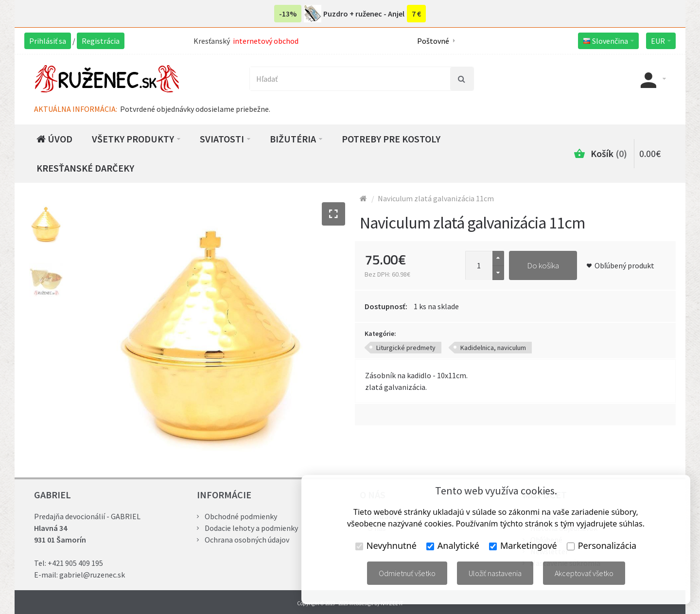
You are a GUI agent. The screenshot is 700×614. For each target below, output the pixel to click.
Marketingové (523, 545)
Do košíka (543, 265)
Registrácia (101, 41)
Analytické (453, 545)
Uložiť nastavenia (495, 573)
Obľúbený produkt (624, 265)
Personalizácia (602, 545)
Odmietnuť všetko (407, 573)
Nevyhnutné (386, 545)
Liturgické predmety (406, 348)
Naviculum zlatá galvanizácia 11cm (436, 198)
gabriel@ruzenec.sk (92, 575)
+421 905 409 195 (75, 563)
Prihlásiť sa (48, 41)
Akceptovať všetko (584, 573)
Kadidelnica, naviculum (493, 348)
